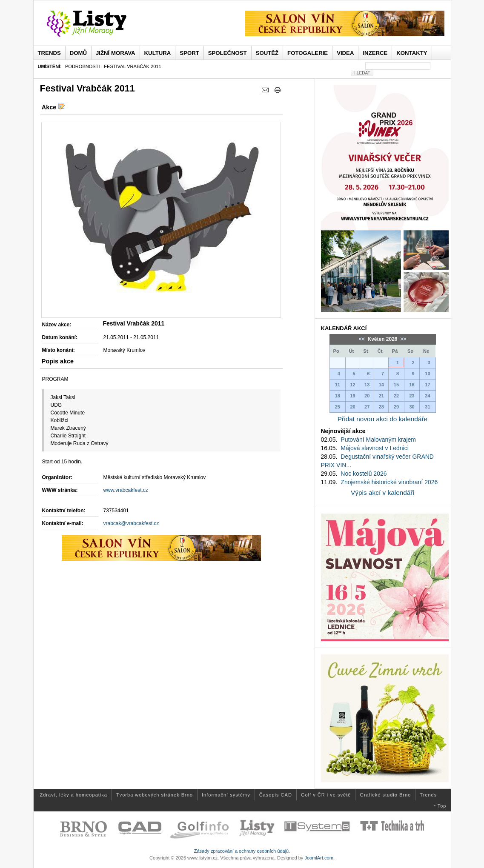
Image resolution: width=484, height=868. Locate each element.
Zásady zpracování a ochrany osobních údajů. (242, 851)
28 (381, 407)
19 (352, 396)
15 (396, 385)
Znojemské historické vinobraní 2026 (389, 482)
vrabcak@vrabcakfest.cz (131, 523)
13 (367, 385)
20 (367, 396)
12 (352, 385)
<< (362, 339)
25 (338, 407)
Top (442, 806)
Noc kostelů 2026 (364, 474)
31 (427, 407)
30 (412, 407)
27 (367, 407)
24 (427, 396)
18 (338, 396)
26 (352, 407)
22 (396, 396)
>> (402, 339)
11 (338, 385)
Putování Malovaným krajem (378, 440)
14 (381, 385)
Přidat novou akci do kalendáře (382, 419)
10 (427, 374)
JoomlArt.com (319, 858)
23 (412, 396)
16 (412, 385)
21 (381, 396)
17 (427, 385)
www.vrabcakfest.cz (126, 490)
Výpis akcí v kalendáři (382, 493)
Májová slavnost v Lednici (375, 448)
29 (396, 407)
